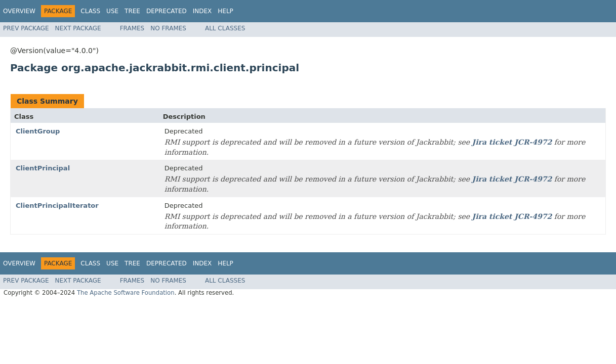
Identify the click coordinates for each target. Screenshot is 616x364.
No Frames (168, 28)
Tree (132, 11)
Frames (132, 28)
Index (202, 11)
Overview (19, 11)
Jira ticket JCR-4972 (512, 142)
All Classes (225, 28)
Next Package (78, 28)
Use (112, 11)
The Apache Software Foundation (126, 293)
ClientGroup (38, 131)
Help (225, 11)
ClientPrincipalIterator (57, 206)
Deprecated (167, 11)
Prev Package (26, 28)
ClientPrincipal (43, 168)
